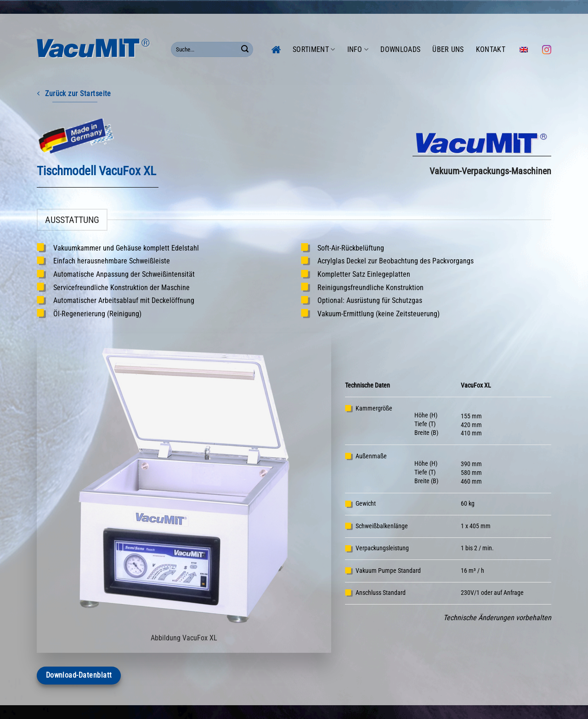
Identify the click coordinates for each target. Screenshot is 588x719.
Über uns (448, 49)
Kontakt (491, 49)
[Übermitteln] (245, 50)
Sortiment (314, 50)
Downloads (400, 49)
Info (358, 50)
